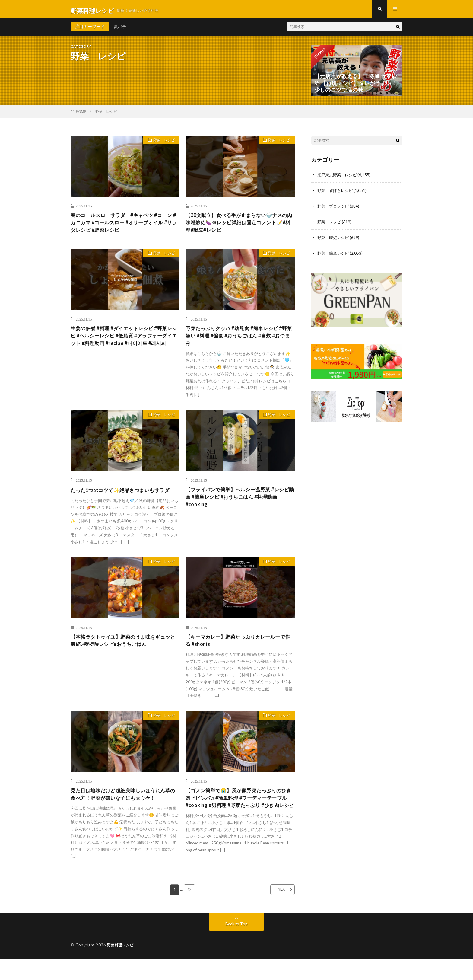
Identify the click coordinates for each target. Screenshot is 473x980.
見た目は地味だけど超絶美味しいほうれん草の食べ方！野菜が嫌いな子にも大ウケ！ (124, 812)
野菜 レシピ (162, 144)
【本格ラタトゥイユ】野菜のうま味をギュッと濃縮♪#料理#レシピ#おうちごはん (124, 657)
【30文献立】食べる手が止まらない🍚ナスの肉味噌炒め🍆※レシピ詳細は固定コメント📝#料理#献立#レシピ (240, 227)
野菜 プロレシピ (334, 209)
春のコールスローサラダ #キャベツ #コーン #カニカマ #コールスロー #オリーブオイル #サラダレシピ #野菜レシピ (125, 227)
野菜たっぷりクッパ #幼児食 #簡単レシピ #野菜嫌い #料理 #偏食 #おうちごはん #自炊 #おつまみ (239, 343)
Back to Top (237, 945)
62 (190, 911)
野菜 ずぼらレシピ (336, 194)
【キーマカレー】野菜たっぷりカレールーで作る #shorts (239, 657)
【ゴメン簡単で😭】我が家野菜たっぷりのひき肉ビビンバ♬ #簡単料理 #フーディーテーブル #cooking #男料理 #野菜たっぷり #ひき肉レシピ (239, 820)
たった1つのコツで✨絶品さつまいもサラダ (123, 502)
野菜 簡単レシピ (334, 256)
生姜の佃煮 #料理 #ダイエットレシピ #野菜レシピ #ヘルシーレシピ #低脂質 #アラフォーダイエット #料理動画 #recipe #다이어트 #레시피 (124, 347)
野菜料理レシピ (121, 966)
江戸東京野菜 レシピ (338, 178)
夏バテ (120, 30)
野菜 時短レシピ (334, 241)
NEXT (277, 911)
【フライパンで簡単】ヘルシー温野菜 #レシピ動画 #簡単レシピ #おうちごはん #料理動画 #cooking (239, 506)
